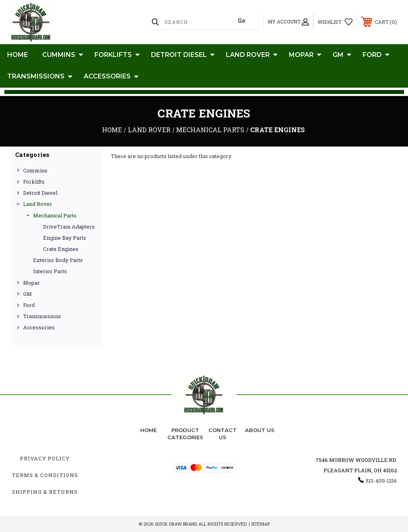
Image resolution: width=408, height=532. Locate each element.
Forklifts (117, 55)
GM (342, 55)
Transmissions (40, 76)
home (148, 430)
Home (18, 55)
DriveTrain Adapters (69, 227)
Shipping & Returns (45, 492)
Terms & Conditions (45, 475)
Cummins (63, 55)
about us (260, 430)
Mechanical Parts (55, 215)
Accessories (111, 76)
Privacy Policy (45, 458)
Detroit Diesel (183, 55)
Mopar (305, 55)
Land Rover (252, 55)
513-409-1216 (381, 481)
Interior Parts (50, 271)
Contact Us (223, 434)
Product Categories (185, 434)
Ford (376, 55)
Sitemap (260, 524)
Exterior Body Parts (58, 260)
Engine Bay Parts (65, 238)
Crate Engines (61, 249)
